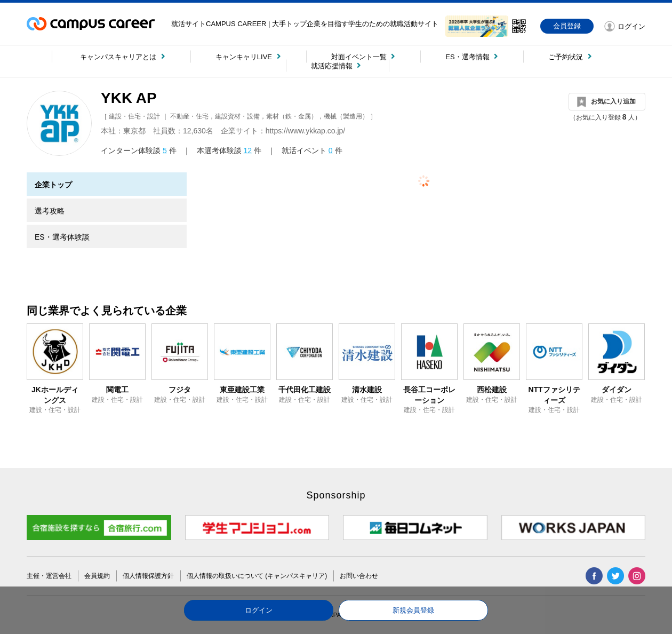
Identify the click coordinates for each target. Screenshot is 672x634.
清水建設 (367, 390)
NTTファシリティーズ (554, 395)
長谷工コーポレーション (429, 395)
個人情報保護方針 (148, 576)
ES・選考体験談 (62, 237)
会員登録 (567, 26)
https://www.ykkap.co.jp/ (305, 131)
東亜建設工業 (242, 390)
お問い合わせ (359, 576)
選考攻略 (50, 211)
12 (247, 150)
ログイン (259, 610)
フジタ (180, 390)
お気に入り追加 (613, 101)
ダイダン (617, 390)
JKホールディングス (55, 395)
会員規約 (97, 576)
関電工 (117, 390)
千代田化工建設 (305, 390)
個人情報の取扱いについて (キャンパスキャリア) (257, 576)
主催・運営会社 (49, 576)
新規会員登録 (413, 610)
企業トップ (53, 185)
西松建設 (492, 390)
